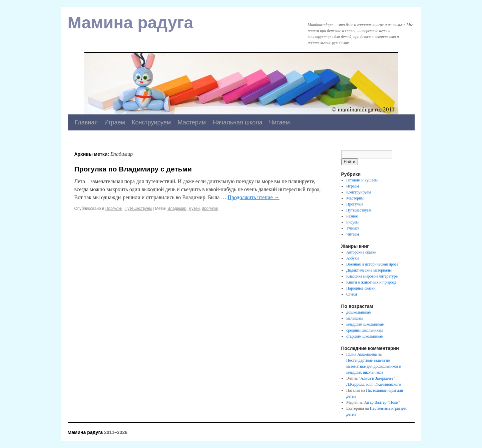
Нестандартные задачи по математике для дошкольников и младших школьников (374, 366)
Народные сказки (361, 288)
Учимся (353, 228)
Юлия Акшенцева (361, 354)
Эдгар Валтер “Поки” (382, 402)
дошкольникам (359, 312)
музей (194, 208)
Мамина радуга (131, 23)
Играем (115, 122)
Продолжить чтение (253, 197)
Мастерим (192, 122)
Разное (352, 216)
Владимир (177, 208)
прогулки (210, 208)
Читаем (279, 122)
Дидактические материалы (369, 270)
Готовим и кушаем (362, 180)
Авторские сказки (361, 252)
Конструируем (151, 122)
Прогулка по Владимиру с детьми (133, 169)
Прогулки (114, 208)
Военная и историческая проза (372, 264)
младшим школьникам (365, 324)
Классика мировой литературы (372, 276)
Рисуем (352, 222)
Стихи (352, 294)
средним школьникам (364, 330)
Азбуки (352, 258)
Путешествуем (138, 208)
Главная (87, 122)
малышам (354, 318)
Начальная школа (237, 122)
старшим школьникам (365, 336)
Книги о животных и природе (371, 282)
